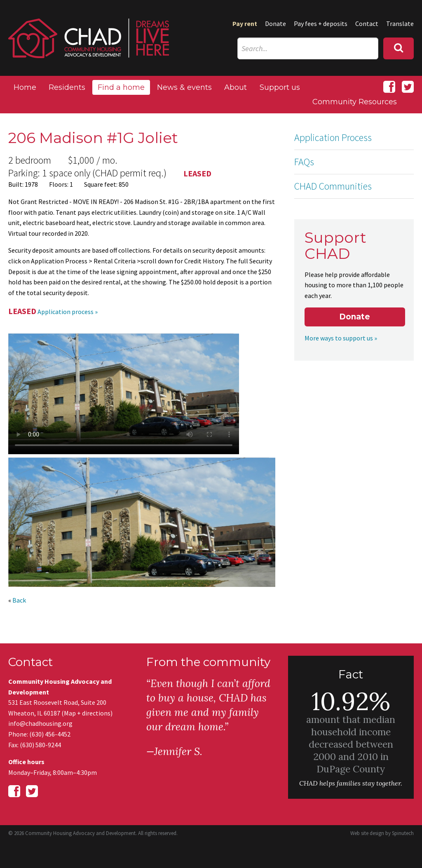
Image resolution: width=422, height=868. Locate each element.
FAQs (304, 162)
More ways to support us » (341, 338)
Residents (67, 87)
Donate (275, 23)
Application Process (333, 137)
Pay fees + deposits (321, 23)
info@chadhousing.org (40, 723)
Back (19, 600)
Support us (280, 87)
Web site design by (382, 833)
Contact (367, 23)
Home (25, 87)
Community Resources (355, 102)
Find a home (121, 87)
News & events (184, 87)
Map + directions (87, 713)
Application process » (68, 312)
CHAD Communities (333, 186)
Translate (400, 23)
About (236, 87)
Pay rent (245, 23)
